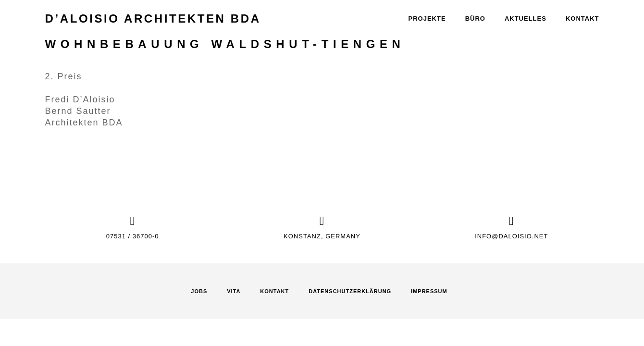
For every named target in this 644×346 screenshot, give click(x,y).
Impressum (429, 291)
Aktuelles (526, 19)
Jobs (199, 291)
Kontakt (582, 19)
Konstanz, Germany (322, 236)
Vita (234, 291)
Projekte (427, 19)
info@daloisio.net (511, 236)
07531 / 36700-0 (133, 236)
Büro (475, 19)
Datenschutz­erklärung (350, 291)
